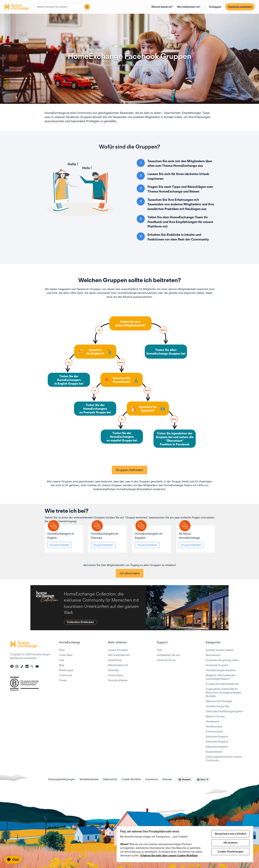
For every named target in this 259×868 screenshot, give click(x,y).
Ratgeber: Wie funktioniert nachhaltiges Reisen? (221, 677)
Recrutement (213, 655)
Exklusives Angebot (217, 737)
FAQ (159, 650)
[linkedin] (27, 667)
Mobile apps (66, 670)
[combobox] (62, 7)
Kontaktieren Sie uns (168, 655)
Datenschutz (110, 779)
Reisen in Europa (215, 716)
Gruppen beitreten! (129, 470)
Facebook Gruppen (217, 665)
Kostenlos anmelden (240, 7)
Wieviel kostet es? (162, 7)
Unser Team (66, 655)
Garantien (114, 670)
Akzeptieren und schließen (230, 834)
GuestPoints (115, 660)
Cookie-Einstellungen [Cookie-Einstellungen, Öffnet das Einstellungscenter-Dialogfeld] (231, 852)
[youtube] (37, 667)
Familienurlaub (214, 726)
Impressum (152, 779)
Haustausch (213, 721)
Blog (62, 665)
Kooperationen (214, 752)
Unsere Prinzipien (118, 650)
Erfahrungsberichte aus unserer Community (224, 759)
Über (62, 650)
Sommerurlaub (214, 732)
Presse (63, 680)
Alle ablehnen (231, 843)
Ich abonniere (130, 573)
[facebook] (12, 667)
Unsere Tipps (115, 675)
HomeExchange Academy (221, 670)
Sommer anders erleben (220, 650)
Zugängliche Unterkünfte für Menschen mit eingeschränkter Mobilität (223, 693)
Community (66, 675)
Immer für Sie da (166, 660)
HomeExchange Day (217, 706)
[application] (14, 860)
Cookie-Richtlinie (131, 779)
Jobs (62, 660)
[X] (32, 667)
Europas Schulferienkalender (222, 684)
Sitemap (167, 779)
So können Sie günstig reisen (222, 660)
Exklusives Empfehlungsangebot (224, 711)
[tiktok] (22, 667)
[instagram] (17, 667)
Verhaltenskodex (89, 779)
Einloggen (215, 7)
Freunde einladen (118, 680)
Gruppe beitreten (60, 545)
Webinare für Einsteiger (219, 701)
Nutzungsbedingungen (62, 779)
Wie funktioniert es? (189, 7)
